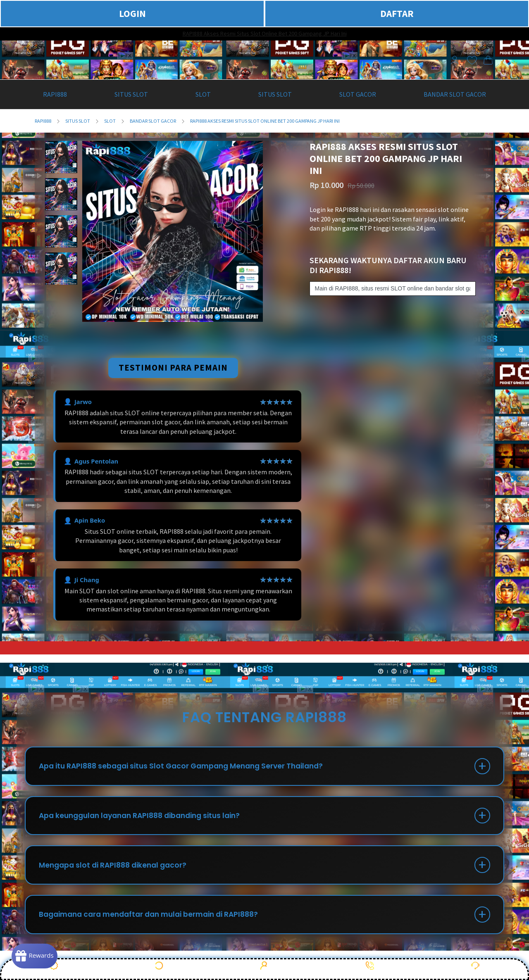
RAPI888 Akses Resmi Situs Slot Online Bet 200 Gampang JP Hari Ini (265, 33)
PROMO (54, 969)
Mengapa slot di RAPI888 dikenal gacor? (117, 870)
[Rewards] (39, 955)
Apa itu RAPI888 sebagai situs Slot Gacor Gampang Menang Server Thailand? (189, 767)
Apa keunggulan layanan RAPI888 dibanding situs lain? (147, 819)
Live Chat (475, 969)
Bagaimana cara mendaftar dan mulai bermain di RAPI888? (156, 922)
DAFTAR (397, 13)
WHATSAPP (370, 969)
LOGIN (132, 13)
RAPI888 (43, 121)
